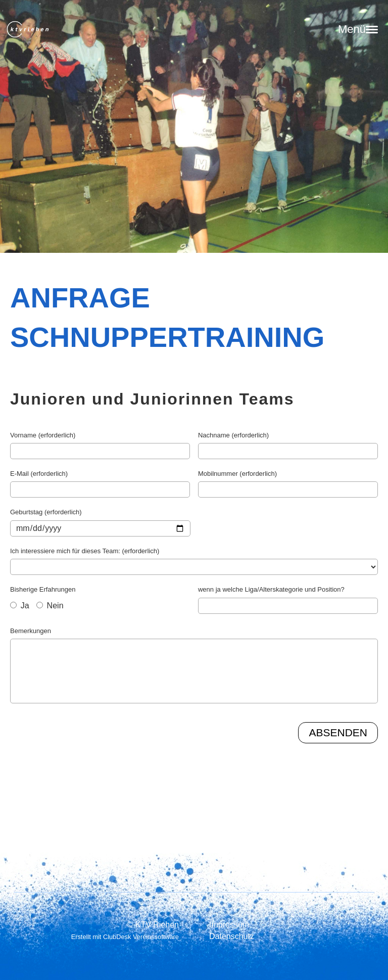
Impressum (229, 925)
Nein (50, 606)
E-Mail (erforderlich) (39, 474)
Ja (20, 606)
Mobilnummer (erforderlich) (237, 474)
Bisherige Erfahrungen (43, 589)
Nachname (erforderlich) (233, 435)
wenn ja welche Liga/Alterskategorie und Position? (271, 589)
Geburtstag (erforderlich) (46, 512)
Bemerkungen (31, 631)
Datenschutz (232, 936)
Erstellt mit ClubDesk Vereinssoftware (125, 937)
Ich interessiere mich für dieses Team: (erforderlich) (85, 551)
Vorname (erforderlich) (43, 435)
